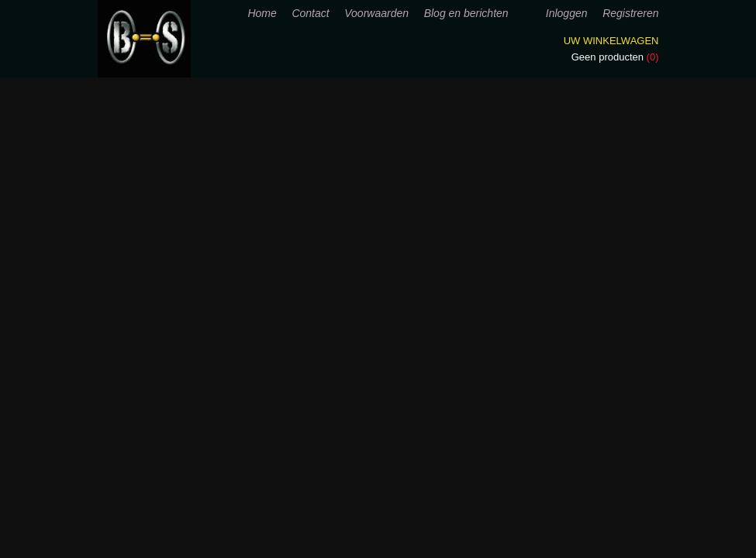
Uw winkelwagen (611, 41)
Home (262, 13)
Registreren (630, 13)
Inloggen (567, 13)
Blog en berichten (466, 13)
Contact (310, 13)
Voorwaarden (376, 13)
